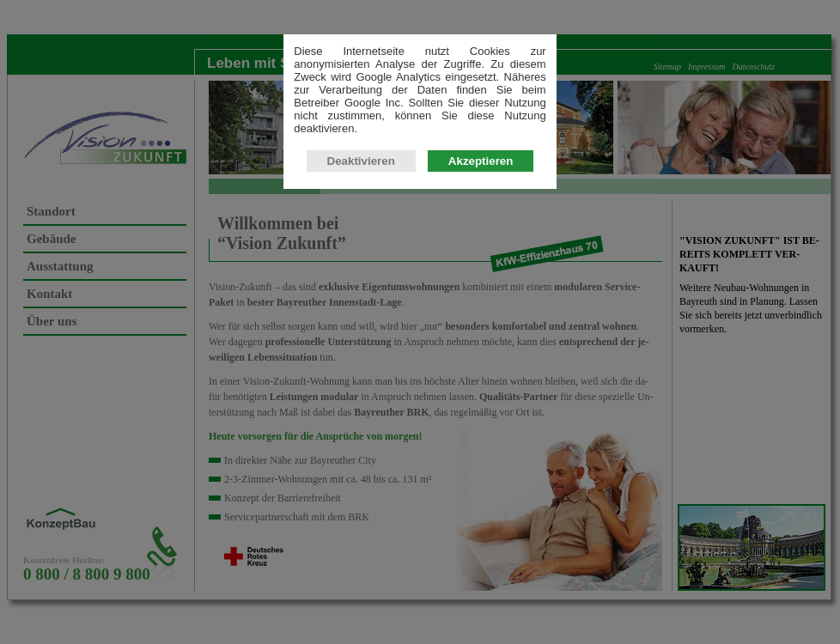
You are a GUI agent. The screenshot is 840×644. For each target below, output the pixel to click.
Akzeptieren (481, 163)
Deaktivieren (361, 163)
